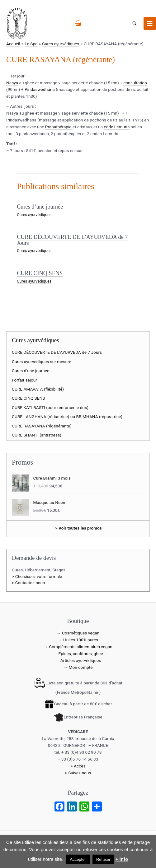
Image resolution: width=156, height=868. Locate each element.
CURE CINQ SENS (40, 273)
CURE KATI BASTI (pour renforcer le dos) (50, 407)
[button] (135, 23)
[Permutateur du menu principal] (150, 23)
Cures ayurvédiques (34, 215)
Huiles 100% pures (81, 640)
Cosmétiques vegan (81, 633)
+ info (122, 859)
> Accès (78, 766)
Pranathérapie (59, 127)
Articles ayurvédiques (81, 660)
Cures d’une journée (40, 207)
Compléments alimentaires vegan (80, 647)
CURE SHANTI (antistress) (37, 435)
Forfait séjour (24, 380)
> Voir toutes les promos (79, 528)
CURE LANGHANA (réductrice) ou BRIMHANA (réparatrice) (67, 417)
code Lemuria (117, 127)
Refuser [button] (103, 859)
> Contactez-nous (28, 583)
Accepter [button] (78, 859)
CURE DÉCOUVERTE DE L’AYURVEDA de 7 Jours (72, 240)
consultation (135, 83)
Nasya (12, 83)
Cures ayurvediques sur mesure (42, 362)
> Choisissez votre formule (37, 576)
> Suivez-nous (78, 773)
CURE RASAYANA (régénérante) (42, 426)
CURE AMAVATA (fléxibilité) (38, 389)
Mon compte (81, 667)
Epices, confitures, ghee (81, 653)
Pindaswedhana (40, 89)
